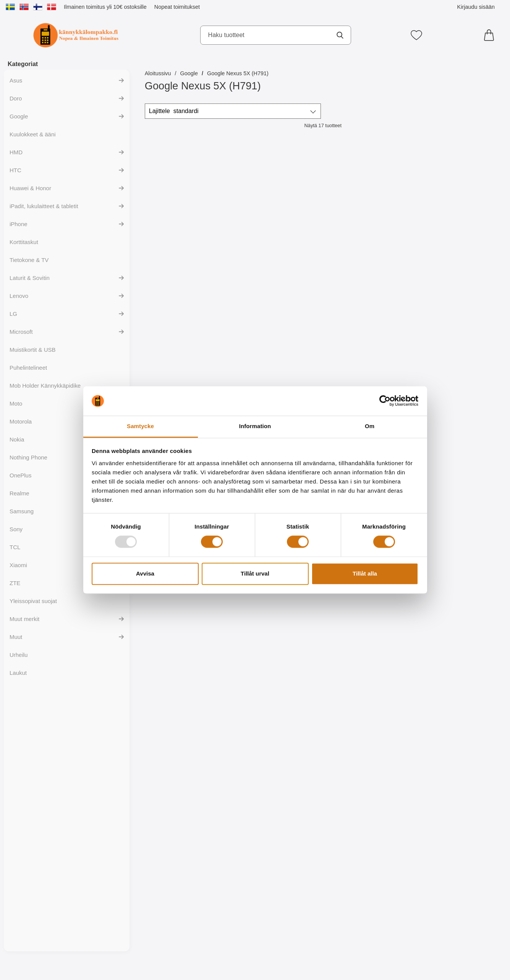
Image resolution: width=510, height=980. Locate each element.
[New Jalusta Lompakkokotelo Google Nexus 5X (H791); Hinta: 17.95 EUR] (368, 202)
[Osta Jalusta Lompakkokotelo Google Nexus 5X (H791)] (458, 280)
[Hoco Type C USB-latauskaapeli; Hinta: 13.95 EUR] (278, 695)
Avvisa (145, 573)
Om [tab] (370, 426)
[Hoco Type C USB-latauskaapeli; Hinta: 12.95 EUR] (458, 695)
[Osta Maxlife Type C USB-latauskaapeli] (188, 280)
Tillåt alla (365, 573)
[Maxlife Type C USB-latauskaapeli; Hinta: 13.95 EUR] (368, 695)
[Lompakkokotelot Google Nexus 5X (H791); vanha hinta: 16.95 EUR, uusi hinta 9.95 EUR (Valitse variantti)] (188, 366)
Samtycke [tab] (140, 426)
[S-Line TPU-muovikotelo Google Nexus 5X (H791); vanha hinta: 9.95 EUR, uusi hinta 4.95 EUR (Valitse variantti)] (458, 366)
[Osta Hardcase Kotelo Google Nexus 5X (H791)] (278, 608)
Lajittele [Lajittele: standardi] (174, 111)
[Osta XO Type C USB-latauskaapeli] (188, 936)
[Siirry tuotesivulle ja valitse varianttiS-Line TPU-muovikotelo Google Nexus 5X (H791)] (458, 444)
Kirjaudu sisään (476, 7)
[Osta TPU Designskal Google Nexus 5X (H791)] (368, 608)
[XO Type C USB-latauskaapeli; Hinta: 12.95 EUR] (188, 859)
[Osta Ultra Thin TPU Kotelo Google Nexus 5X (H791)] (188, 608)
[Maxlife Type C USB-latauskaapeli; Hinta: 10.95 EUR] (188, 202)
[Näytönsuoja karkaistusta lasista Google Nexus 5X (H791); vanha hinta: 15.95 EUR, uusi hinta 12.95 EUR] (278, 366)
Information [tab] (255, 426)
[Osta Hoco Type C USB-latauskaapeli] (278, 772)
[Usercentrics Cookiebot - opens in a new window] (385, 401)
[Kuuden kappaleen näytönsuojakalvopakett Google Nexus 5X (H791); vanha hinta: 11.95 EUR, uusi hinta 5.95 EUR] (368, 366)
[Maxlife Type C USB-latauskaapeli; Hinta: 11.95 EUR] (458, 530)
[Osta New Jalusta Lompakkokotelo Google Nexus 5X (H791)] (368, 280)
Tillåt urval (255, 573)
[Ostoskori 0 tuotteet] (491, 35)
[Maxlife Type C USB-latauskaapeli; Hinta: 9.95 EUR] (278, 202)
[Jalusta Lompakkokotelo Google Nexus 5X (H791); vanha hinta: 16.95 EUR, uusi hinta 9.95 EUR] (458, 202)
